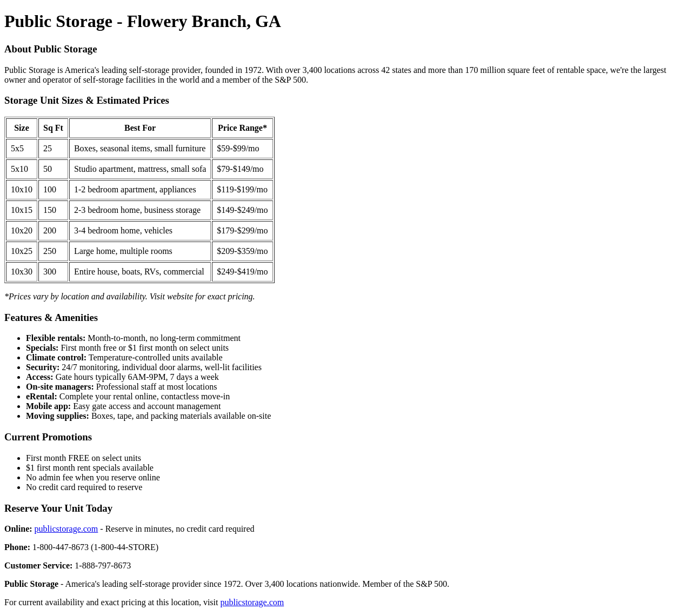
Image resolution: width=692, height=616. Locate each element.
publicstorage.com (66, 529)
